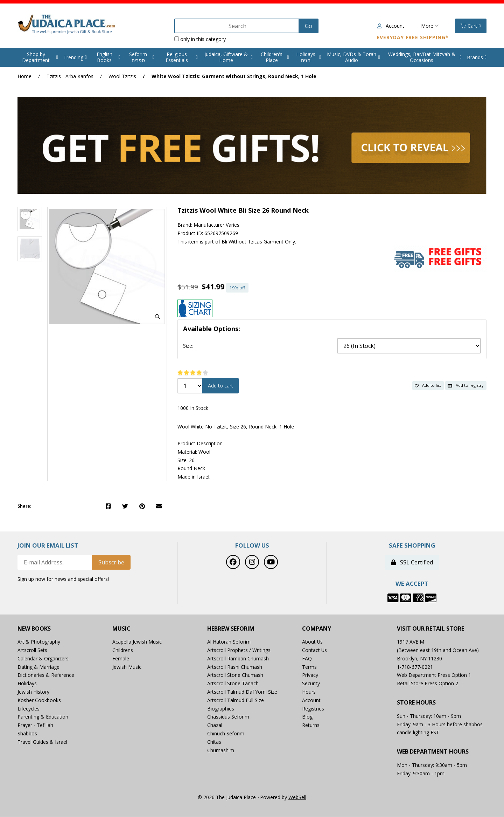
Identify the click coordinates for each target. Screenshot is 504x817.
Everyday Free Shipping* (413, 37)
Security (311, 683)
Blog (307, 717)
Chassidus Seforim (228, 717)
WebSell (297, 797)
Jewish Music (127, 667)
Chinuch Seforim (226, 733)
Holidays (27, 683)
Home (24, 76)
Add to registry (466, 385)
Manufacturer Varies (216, 225)
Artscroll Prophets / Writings (239, 650)
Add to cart (220, 386)
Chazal (215, 725)
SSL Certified (412, 562)
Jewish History (33, 692)
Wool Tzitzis (122, 76)
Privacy (310, 675)
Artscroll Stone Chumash (235, 675)
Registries (313, 709)
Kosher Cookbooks (39, 700)
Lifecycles (29, 709)
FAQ (307, 658)
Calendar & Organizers (43, 658)
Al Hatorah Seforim (229, 642)
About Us (313, 642)
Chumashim (221, 750)
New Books (34, 629)
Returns (311, 725)
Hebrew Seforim (231, 629)
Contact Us (315, 650)
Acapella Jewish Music (137, 642)
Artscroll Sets (32, 650)
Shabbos (27, 733)
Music (121, 629)
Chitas (214, 742)
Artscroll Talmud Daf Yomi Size (242, 692)
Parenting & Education (43, 717)
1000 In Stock (193, 408)
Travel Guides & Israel (42, 742)
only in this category (200, 39)
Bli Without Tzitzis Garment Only (258, 242)
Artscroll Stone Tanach (233, 683)
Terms (309, 667)
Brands (475, 57)
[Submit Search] (308, 26)
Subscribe (111, 562)
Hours (309, 692)
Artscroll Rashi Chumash (235, 667)
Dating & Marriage (38, 667)
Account (391, 26)
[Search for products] (237, 26)
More (430, 26)
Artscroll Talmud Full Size (236, 700)
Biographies (221, 709)
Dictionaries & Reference (46, 675)
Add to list (428, 385)
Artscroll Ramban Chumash (238, 658)
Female (121, 658)
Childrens (123, 650)
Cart (471, 26)
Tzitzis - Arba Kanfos (70, 76)
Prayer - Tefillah (35, 725)
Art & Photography (39, 642)
